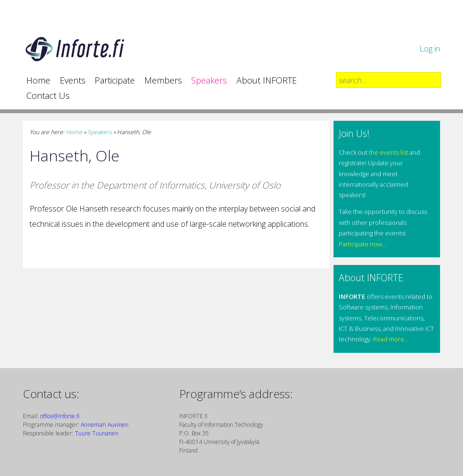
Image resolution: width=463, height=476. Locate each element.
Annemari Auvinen (105, 425)
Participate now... (362, 244)
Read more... (391, 339)
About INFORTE (267, 80)
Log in (430, 49)
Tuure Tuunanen (97, 433)
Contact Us (48, 95)
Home (38, 80)
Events (73, 80)
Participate (115, 80)
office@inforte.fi (60, 416)
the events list (388, 152)
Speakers (209, 80)
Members (163, 80)
